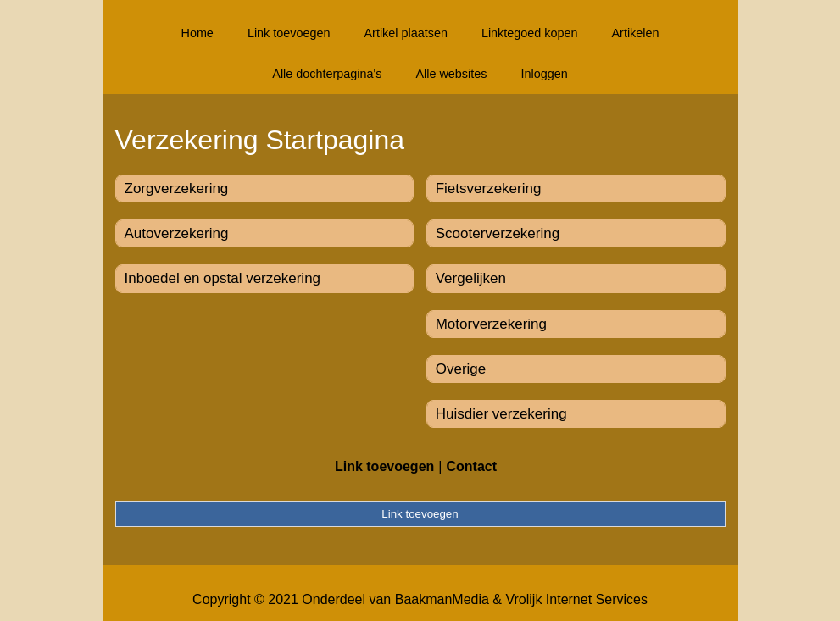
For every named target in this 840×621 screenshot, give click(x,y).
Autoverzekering (177, 233)
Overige (461, 369)
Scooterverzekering (498, 233)
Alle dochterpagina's (327, 74)
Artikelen (636, 33)
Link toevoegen (289, 33)
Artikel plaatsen (406, 33)
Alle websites (451, 74)
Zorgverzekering (177, 189)
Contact (471, 466)
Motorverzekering (491, 324)
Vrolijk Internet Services (576, 599)
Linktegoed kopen (530, 33)
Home (197, 33)
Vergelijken (471, 278)
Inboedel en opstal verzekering (223, 278)
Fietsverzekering (489, 189)
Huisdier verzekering (501, 414)
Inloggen (544, 74)
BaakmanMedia (442, 599)
